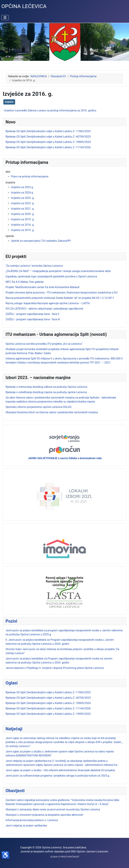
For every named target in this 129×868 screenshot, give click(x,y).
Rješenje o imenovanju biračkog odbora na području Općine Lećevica (46, 387)
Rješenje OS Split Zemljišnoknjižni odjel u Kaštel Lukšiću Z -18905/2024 (48, 703)
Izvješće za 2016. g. (23, 225)
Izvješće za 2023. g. (23, 198)
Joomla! (25, 852)
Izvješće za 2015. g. (23, 230)
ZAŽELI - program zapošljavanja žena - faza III (33, 319)
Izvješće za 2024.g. (22, 193)
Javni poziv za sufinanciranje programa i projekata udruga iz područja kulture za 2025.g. (58, 776)
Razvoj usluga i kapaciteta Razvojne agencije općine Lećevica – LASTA (48, 303)
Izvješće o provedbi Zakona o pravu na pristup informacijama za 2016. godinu (50, 110)
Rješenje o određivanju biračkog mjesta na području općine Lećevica (46, 392)
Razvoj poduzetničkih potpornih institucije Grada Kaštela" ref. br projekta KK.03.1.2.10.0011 (60, 298)
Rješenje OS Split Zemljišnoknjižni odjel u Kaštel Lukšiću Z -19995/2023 (48, 714)
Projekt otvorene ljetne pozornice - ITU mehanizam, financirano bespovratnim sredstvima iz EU (61, 293)
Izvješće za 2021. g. (23, 209)
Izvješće (9, 102)
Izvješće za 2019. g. (23, 219)
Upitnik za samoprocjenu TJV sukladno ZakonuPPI (41, 241)
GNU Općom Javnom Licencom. (90, 852)
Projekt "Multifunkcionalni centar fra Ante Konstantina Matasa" (43, 287)
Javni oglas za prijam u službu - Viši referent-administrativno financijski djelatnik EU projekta (60, 770)
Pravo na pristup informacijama (30, 176)
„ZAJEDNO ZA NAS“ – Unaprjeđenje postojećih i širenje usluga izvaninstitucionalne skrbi (58, 271)
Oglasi (12, 683)
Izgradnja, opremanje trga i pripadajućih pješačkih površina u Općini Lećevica (51, 276)
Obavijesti (15, 791)
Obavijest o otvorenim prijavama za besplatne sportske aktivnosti (44, 815)
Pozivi (11, 621)
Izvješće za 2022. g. (23, 203)
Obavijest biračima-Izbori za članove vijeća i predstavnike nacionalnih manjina (52, 412)
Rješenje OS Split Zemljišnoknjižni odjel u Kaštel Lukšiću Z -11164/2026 (48, 708)
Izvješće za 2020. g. (23, 214)
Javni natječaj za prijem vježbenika (26, 826)
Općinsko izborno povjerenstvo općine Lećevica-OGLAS (38, 407)
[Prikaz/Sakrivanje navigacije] (5, 18)
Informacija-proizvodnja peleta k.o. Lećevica (32, 820)
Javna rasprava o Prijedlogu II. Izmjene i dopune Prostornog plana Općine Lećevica (55, 668)
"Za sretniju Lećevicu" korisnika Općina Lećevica (34, 266)
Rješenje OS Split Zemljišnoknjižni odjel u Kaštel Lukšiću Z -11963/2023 (48, 692)
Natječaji (14, 729)
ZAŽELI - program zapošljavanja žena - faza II (32, 314)
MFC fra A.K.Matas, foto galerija (25, 282)
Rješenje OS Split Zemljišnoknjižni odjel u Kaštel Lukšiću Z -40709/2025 (48, 698)
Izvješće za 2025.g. (22, 187)
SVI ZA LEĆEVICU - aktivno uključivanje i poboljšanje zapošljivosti (44, 309)
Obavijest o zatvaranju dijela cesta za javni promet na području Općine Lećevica (53, 809)
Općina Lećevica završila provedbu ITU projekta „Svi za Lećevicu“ (44, 344)
